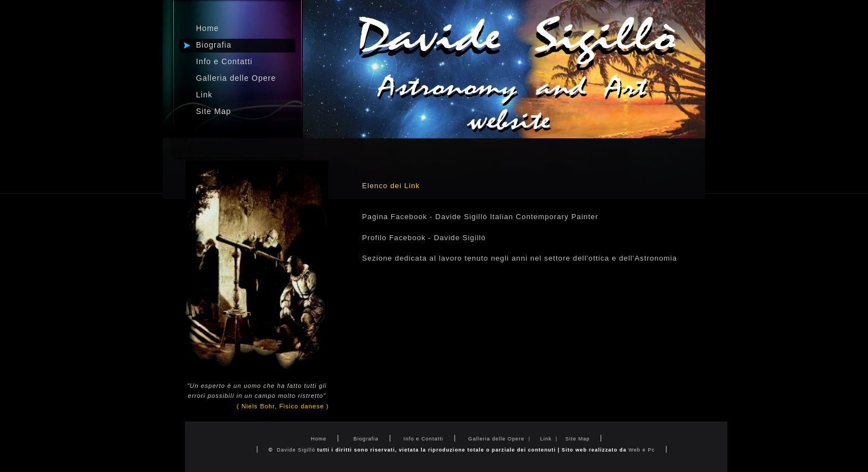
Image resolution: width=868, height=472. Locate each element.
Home (319, 439)
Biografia (365, 439)
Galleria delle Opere (496, 439)
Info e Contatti (423, 439)
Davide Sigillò (296, 450)
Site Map (213, 111)
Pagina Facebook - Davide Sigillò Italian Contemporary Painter (480, 217)
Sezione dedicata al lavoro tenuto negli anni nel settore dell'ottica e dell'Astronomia (520, 258)
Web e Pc (642, 450)
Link (547, 439)
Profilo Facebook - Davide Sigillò (424, 238)
